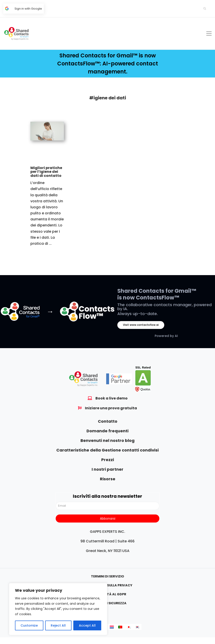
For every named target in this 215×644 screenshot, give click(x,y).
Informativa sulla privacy (108, 585)
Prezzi (108, 460)
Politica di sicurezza (107, 603)
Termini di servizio (107, 576)
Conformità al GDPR (107, 594)
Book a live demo (112, 398)
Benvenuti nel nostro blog (107, 440)
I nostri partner (107, 469)
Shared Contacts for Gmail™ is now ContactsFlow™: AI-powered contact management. (108, 64)
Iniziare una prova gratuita (111, 408)
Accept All (87, 625)
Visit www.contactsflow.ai (141, 325)
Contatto (108, 421)
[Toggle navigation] (209, 33)
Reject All (58, 625)
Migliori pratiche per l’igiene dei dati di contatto (46, 172)
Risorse (108, 479)
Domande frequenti (107, 431)
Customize (29, 625)
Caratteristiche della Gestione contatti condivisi (107, 450)
